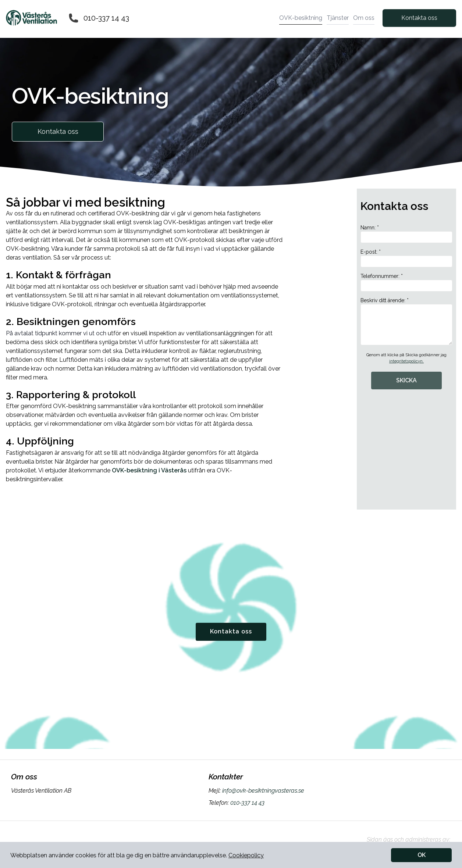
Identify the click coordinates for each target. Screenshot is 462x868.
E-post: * (406, 258)
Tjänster (338, 18)
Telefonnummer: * (406, 282)
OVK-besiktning (301, 18)
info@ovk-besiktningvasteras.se (262, 791)
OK (422, 855)
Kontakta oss (419, 18)
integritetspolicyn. (406, 361)
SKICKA (406, 380)
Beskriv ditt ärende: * (406, 321)
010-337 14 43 (106, 18)
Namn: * (406, 234)
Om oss (364, 18)
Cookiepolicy (246, 855)
